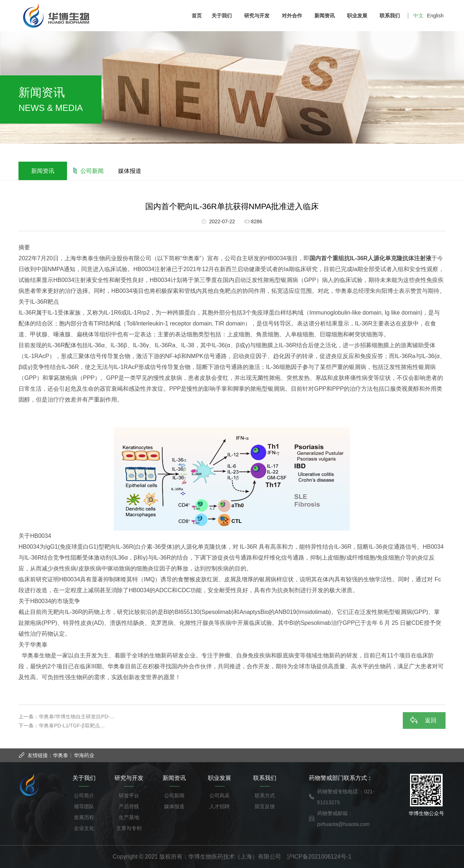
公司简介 (84, 796)
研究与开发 (258, 16)
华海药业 (84, 755)
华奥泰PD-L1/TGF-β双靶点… (72, 726)
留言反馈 (265, 806)
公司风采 (220, 796)
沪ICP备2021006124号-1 (319, 857)
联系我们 (391, 16)
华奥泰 (60, 755)
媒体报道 (130, 171)
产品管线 (129, 806)
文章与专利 (129, 828)
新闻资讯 (326, 16)
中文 (418, 16)
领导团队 (84, 806)
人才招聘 (220, 806)
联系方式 (265, 796)
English (435, 16)
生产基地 (129, 817)
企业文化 (84, 828)
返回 (431, 720)
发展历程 (84, 817)
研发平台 (129, 796)
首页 (197, 16)
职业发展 (359, 16)
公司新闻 (92, 171)
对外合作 (294, 16)
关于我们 (223, 16)
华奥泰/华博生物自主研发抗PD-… (77, 717)
